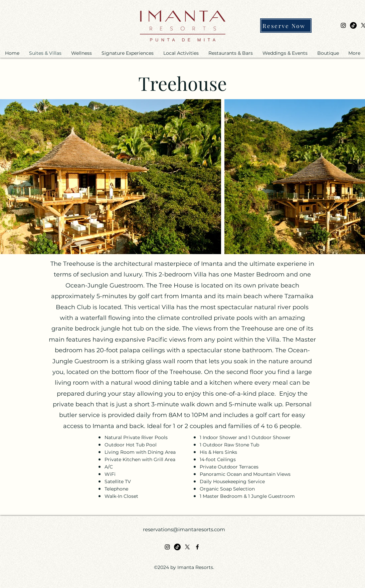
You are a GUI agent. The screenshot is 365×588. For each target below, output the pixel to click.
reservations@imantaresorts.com (184, 529)
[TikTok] (353, 25)
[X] (187, 547)
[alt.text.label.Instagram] (343, 25)
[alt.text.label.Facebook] (197, 547)
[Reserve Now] (286, 26)
